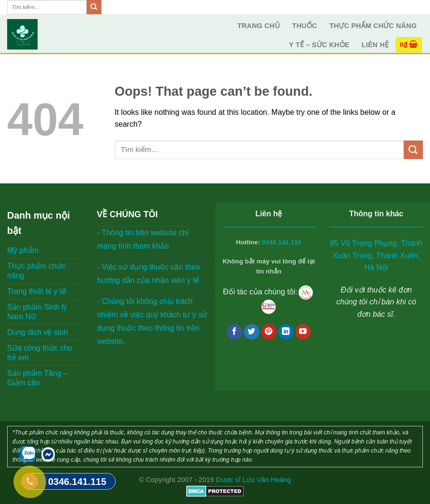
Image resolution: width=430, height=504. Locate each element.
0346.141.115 (282, 242)
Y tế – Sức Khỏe (319, 45)
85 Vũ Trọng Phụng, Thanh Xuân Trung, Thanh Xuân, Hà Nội (376, 255)
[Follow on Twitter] (252, 332)
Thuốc (305, 26)
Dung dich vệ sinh (37, 332)
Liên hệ (375, 45)
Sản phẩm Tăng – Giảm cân (37, 378)
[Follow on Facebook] (235, 332)
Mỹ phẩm (23, 250)
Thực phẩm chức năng (373, 26)
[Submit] (94, 7)
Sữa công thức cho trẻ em (40, 353)
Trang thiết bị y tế (37, 291)
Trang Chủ (259, 26)
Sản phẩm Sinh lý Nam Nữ (37, 312)
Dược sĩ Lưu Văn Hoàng (253, 480)
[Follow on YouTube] (303, 332)
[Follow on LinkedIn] (286, 332)
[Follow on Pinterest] (269, 332)
